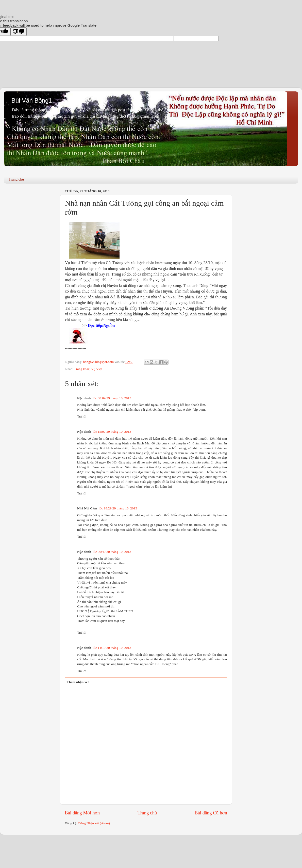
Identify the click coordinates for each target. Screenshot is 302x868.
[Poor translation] (19, 32)
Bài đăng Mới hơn (82, 813)
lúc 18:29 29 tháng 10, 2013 (118, 508)
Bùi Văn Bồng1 (32, 100)
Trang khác (82, 369)
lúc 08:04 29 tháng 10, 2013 (112, 398)
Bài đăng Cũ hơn (211, 813)
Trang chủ (16, 179)
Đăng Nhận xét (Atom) (94, 823)
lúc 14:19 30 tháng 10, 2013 (112, 648)
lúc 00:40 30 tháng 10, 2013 (112, 552)
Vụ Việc (97, 369)
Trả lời (82, 416)
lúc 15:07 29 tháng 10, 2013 (112, 432)
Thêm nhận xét (78, 682)
